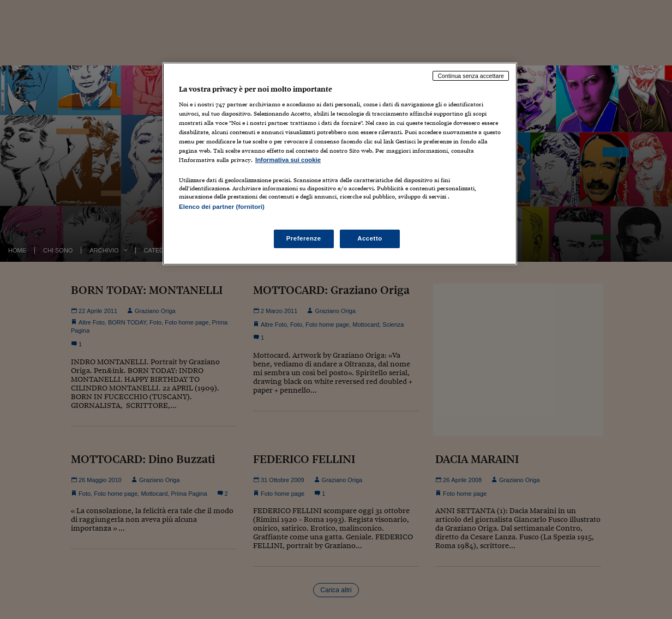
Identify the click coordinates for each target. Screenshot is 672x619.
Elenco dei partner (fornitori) (222, 207)
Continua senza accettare (471, 76)
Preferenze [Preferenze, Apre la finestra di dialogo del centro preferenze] (304, 238)
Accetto (370, 238)
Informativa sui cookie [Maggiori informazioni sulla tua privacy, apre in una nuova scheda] (288, 160)
